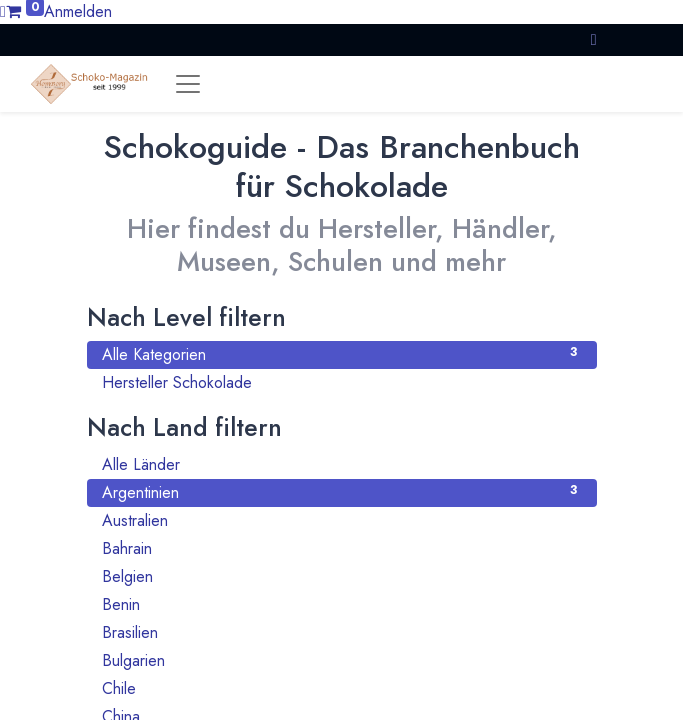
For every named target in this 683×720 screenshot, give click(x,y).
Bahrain (342, 548)
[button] (594, 39)
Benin (342, 604)
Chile (342, 688)
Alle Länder (342, 464)
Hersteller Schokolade (342, 382)
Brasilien (342, 632)
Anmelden (78, 11)
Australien (342, 520)
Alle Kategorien (342, 354)
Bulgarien (342, 660)
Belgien (342, 576)
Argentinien (342, 492)
